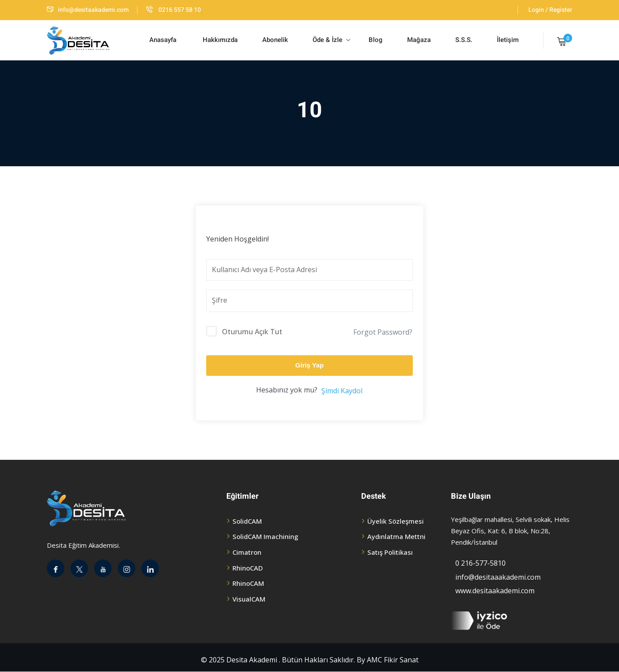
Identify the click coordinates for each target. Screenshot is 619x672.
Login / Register (550, 10)
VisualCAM (249, 599)
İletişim (508, 40)
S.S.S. (464, 40)
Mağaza (419, 40)
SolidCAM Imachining (265, 536)
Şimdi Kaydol (342, 391)
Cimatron (247, 552)
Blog (375, 40)
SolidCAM (247, 521)
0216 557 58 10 (174, 10)
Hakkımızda (219, 40)
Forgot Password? (383, 332)
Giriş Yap (310, 365)
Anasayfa (163, 40)
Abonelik (275, 40)
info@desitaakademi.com (88, 10)
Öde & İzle (331, 40)
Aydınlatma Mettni (396, 536)
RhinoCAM (248, 583)
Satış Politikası (390, 552)
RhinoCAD (248, 568)
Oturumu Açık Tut (252, 332)
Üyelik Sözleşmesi (396, 521)
